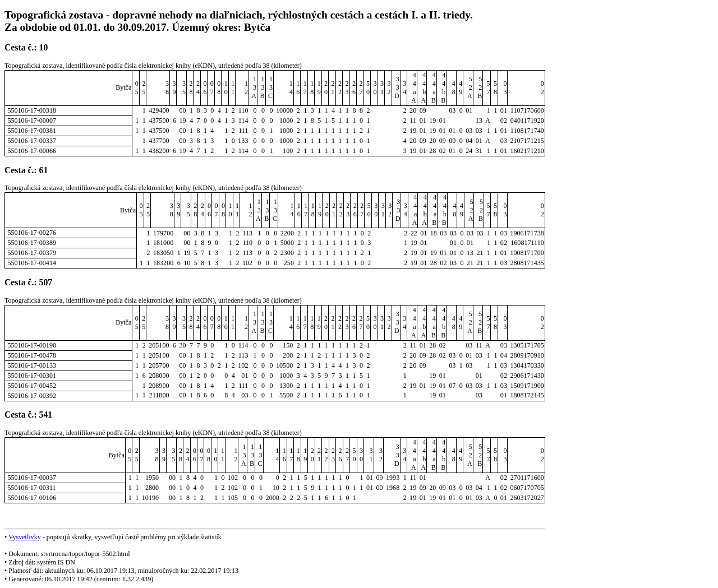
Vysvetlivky (25, 537)
